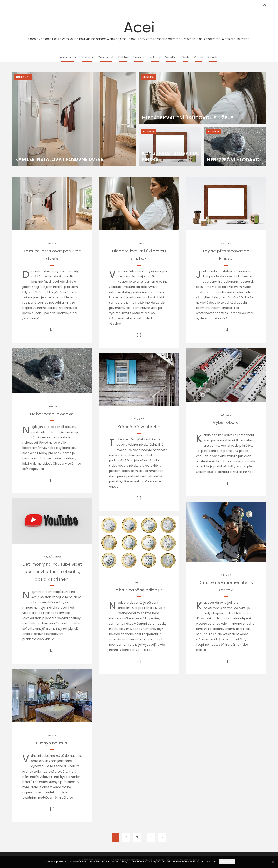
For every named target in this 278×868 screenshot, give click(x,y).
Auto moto (68, 57)
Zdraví (199, 57)
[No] (273, 862)
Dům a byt (106, 57)
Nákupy (155, 57)
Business (87, 57)
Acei (139, 29)
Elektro (123, 57)
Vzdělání (171, 57)
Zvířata (213, 57)
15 (151, 837)
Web (186, 57)
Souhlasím (227, 861)
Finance (139, 57)
